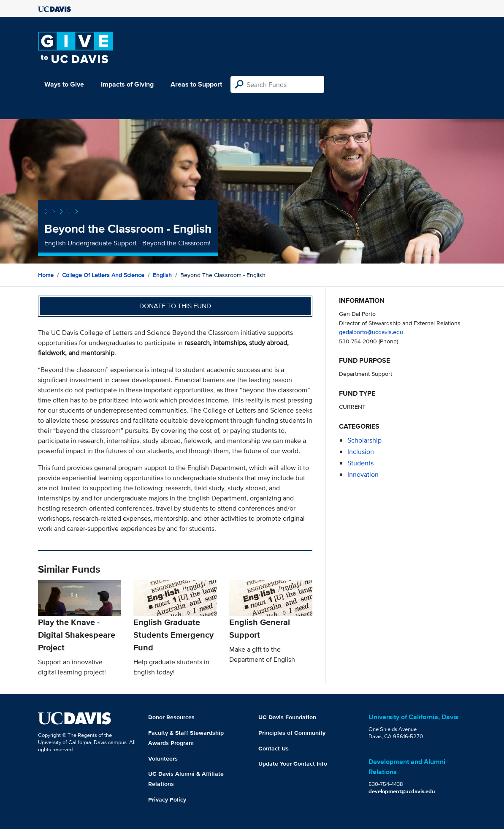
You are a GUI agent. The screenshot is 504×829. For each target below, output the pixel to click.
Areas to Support (196, 84)
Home (46, 275)
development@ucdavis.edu (402, 791)
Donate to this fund (175, 306)
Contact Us (274, 748)
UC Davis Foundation (287, 717)
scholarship (364, 440)
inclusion (361, 452)
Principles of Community (292, 733)
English (162, 275)
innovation (363, 474)
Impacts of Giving (127, 84)
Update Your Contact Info (293, 764)
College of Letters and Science (103, 275)
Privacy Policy (167, 799)
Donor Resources (171, 717)
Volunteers (163, 758)
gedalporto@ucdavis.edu (371, 332)
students (360, 463)
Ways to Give (64, 84)
